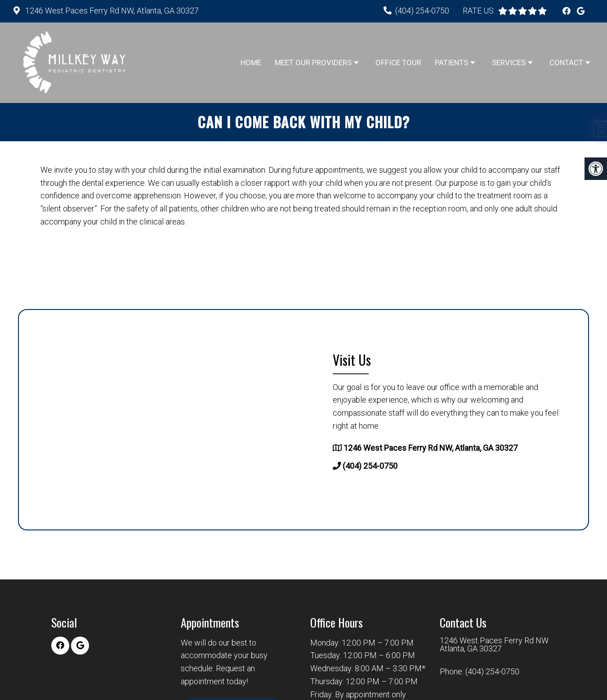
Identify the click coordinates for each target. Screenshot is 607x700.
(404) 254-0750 (422, 11)
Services (509, 63)
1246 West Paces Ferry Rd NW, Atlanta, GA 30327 (111, 11)
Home (251, 63)
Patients (451, 63)
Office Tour (398, 63)
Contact (566, 63)
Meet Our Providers (313, 63)
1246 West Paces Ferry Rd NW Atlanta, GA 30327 (494, 645)
